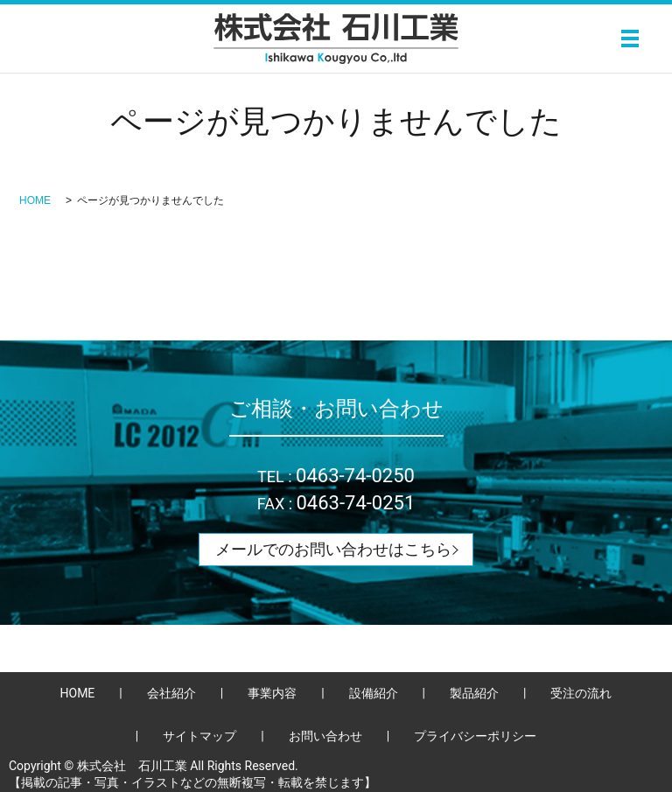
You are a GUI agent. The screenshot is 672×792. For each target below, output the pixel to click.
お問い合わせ (325, 736)
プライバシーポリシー (475, 736)
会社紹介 (171, 693)
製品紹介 (474, 693)
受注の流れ (581, 693)
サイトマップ (199, 736)
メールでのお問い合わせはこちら (333, 549)
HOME (35, 200)
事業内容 (272, 693)
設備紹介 (374, 693)
